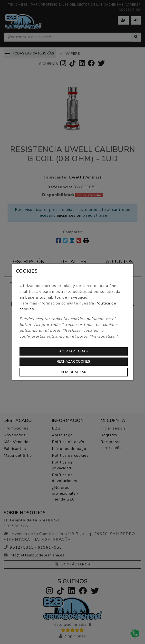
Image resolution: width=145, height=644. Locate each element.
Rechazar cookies (73, 362)
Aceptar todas (73, 351)
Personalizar (74, 372)
